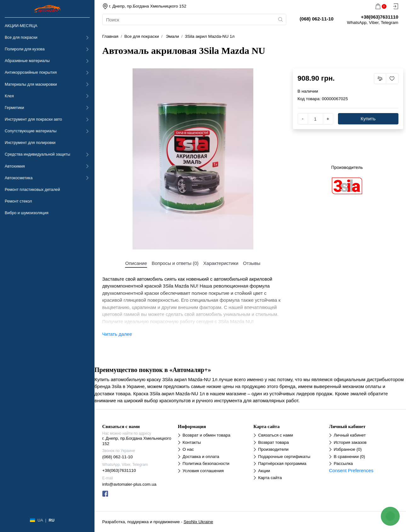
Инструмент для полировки (30, 143)
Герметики (14, 108)
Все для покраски (21, 37)
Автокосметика (19, 178)
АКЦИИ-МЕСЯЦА (21, 26)
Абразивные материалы (27, 61)
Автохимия (15, 166)
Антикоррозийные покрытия (31, 72)
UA (40, 520)
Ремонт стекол (18, 201)
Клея (9, 96)
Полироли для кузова (25, 49)
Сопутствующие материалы (31, 131)
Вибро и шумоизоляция (27, 213)
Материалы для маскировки (31, 84)
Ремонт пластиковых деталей (32, 189)
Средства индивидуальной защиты (37, 154)
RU (51, 520)
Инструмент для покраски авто (33, 119)
